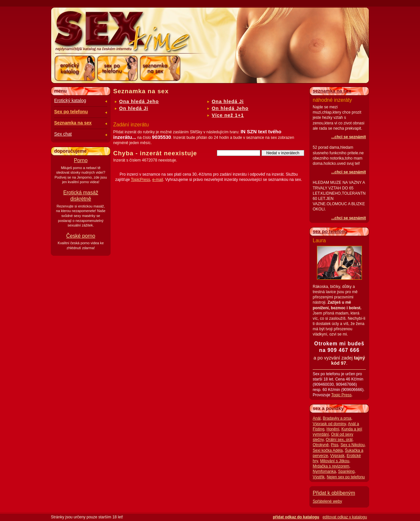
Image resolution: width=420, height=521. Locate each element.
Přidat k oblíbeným (334, 493)
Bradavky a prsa (337, 418)
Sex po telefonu (71, 112)
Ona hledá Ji (228, 101)
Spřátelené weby (327, 501)
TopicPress (141, 180)
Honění (333, 429)
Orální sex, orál (339, 440)
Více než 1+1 (228, 115)
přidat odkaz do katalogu (296, 517)
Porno (81, 160)
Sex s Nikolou (353, 445)
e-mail (158, 180)
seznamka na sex (332, 91)
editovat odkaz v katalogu (345, 517)
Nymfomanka (324, 471)
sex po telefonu (330, 231)
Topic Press (341, 395)
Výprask (337, 456)
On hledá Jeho (230, 108)
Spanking (346, 471)
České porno (81, 236)
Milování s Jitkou (335, 461)
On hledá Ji (134, 108)
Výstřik (319, 477)
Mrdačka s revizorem (331, 466)
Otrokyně (321, 445)
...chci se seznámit (349, 137)
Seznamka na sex (73, 123)
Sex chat (63, 134)
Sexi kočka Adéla (328, 450)
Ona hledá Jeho (139, 101)
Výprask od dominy (329, 424)
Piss (335, 445)
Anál (317, 418)
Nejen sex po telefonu (346, 477)
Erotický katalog (70, 101)
